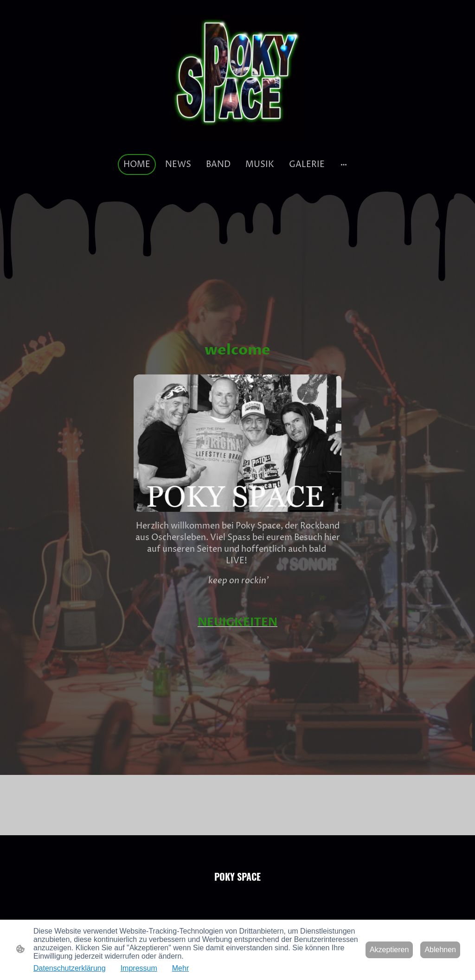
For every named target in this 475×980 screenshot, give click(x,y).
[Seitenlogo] (237, 77)
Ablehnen (440, 950)
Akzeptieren (389, 950)
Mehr (180, 968)
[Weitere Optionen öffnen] (344, 164)
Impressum (139, 968)
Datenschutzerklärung (70, 968)
